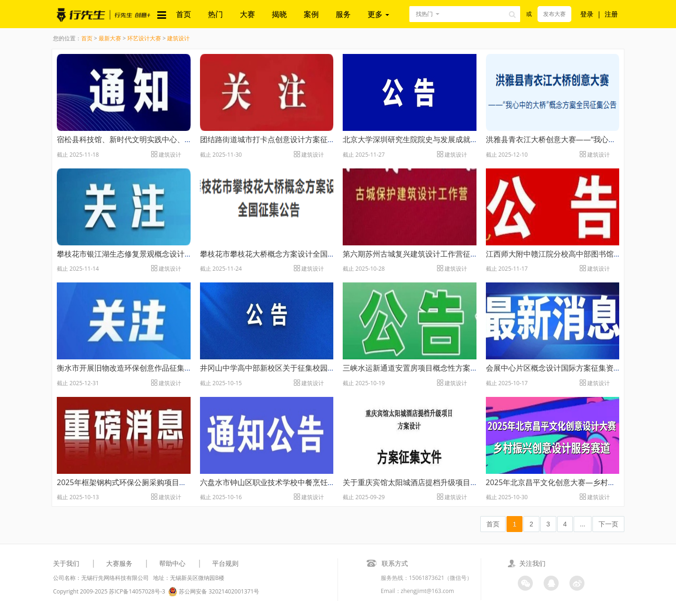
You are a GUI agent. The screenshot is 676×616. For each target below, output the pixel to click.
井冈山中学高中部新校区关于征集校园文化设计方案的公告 (298, 368)
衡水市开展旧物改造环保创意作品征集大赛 (128, 368)
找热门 (424, 14)
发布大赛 (554, 14)
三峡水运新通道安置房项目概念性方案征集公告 (422, 368)
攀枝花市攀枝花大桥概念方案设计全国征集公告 (279, 254)
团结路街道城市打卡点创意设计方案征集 (268, 139)
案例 (311, 14)
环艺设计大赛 (144, 38)
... (583, 524)
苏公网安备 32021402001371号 (214, 592)
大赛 (247, 14)
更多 (378, 14)
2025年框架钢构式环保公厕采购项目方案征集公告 (141, 482)
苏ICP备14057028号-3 (137, 591)
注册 (611, 14)
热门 (215, 14)
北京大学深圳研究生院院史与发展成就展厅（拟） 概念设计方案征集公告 (464, 139)
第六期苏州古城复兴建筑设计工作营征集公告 (418, 254)
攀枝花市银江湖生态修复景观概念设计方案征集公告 (143, 254)
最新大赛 (110, 38)
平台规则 (225, 563)
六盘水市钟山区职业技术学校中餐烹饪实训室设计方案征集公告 (305, 482)
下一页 (608, 524)
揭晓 (279, 14)
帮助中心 (172, 563)
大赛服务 (119, 563)
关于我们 (66, 563)
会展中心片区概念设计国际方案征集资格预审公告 (568, 368)
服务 (343, 14)
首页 (184, 14)
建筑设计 (178, 38)
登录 (587, 14)
